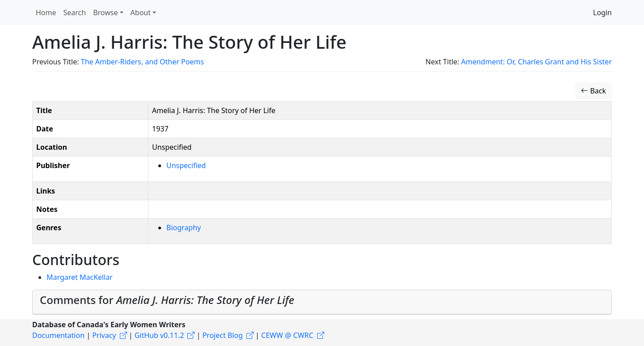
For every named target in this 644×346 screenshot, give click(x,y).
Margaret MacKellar (80, 277)
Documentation (58, 335)
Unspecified (186, 165)
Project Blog (222, 335)
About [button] (141, 13)
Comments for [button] (167, 300)
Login (602, 13)
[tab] (322, 302)
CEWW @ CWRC (287, 335)
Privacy (104, 335)
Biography (184, 228)
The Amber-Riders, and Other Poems (142, 62)
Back (593, 91)
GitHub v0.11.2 (159, 335)
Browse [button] (105, 13)
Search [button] (75, 13)
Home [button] (46, 13)
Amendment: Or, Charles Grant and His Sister (536, 62)
